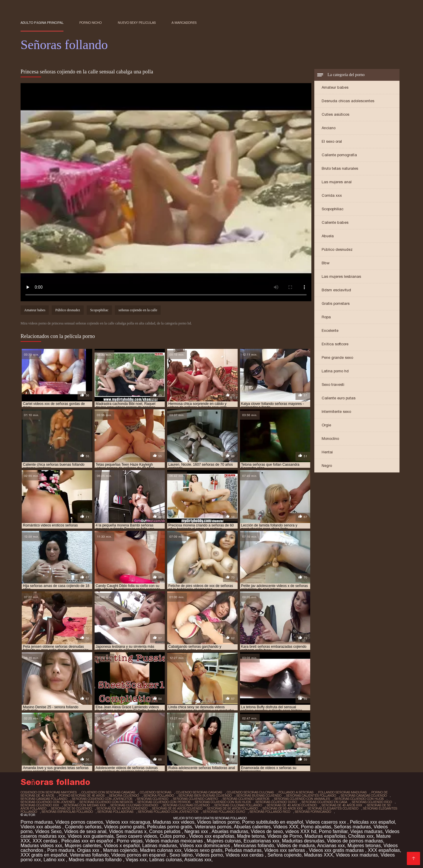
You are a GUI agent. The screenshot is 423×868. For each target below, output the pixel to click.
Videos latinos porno (218, 822)
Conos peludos (166, 831)
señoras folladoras (115, 812)
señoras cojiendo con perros (164, 802)
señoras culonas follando (238, 805)
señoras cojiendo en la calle (138, 310)
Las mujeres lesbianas (341, 276)
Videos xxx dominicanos (205, 846)
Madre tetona (251, 836)
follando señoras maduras (342, 792)
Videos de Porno (285, 836)
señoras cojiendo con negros (106, 802)
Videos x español (122, 846)
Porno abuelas (316, 827)
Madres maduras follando (96, 860)
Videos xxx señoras (285, 850)
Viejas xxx (136, 860)
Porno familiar (333, 831)
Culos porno (173, 836)
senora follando (159, 795)
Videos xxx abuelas (41, 827)
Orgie (326, 425)
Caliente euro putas (339, 398)
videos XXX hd (301, 831)
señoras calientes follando (311, 795)
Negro (327, 466)
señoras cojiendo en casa (324, 802)
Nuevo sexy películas (137, 23)
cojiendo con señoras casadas (108, 792)
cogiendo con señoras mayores (49, 792)
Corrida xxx (332, 195)
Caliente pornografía (339, 155)
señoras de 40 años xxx (342, 805)
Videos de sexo (267, 831)
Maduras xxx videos (173, 822)
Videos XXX (286, 827)
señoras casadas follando (44, 799)
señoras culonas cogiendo (134, 805)
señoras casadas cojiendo (364, 795)
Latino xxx (55, 860)
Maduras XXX (319, 855)
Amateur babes (335, 87)
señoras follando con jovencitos (168, 812)
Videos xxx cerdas (245, 855)
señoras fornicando (313, 812)
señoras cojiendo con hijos (359, 799)
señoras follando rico (270, 812)
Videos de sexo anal (85, 831)
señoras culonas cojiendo (186, 805)
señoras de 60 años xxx (283, 808)
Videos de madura (296, 846)
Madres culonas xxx (161, 850)
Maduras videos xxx (41, 846)
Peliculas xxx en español (88, 841)
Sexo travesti (333, 385)
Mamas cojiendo (120, 850)
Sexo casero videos (137, 836)
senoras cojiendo (153, 799)
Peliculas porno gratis (170, 827)
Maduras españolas (325, 836)
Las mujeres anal (337, 182)
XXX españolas (384, 850)
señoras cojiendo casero (195, 799)
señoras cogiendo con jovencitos (102, 799)
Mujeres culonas (224, 841)
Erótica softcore (335, 344)
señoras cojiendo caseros (246, 799)
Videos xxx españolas (211, 836)
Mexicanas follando (254, 846)
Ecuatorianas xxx (261, 841)
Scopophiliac (333, 209)
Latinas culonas (166, 860)
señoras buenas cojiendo (259, 795)
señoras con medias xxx (85, 805)
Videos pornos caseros (79, 822)
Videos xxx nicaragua (128, 822)
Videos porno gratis (124, 827)
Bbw (326, 263)
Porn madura (61, 850)
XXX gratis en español (44, 855)
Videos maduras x (128, 831)
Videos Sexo (48, 831)
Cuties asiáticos (335, 114)
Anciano (329, 128)
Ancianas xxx (331, 846)
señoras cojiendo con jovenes (48, 802)
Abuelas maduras (230, 831)
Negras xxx (197, 831)
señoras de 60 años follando (233, 808)
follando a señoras (296, 792)
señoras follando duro (224, 812)
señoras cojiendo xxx (40, 805)
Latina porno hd (335, 371)
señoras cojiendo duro (276, 802)
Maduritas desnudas (303, 841)
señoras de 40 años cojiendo (292, 805)
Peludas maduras (243, 850)
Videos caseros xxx (326, 822)
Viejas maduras (366, 831)
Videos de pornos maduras (355, 841)
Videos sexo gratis (203, 850)
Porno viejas (130, 841)
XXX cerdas (46, 841)
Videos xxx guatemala (90, 836)
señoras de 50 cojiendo (72, 808)
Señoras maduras (352, 827)
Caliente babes (335, 222)
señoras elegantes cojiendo (333, 808)
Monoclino (330, 439)
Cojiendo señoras (83, 827)
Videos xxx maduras (357, 855)
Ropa (326, 317)
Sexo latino (181, 855)
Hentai (327, 452)
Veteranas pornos (213, 827)
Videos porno (209, 855)
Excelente (330, 330)
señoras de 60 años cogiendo (122, 808)
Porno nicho (90, 23)
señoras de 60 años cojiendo (177, 808)
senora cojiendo (124, 795)
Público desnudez (337, 249)
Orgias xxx (89, 850)
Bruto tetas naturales (340, 168)
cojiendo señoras (156, 792)
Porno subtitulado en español (272, 822)
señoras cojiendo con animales (302, 799)
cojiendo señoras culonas (250, 792)
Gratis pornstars (336, 303)
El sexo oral (332, 141)
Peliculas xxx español (372, 822)
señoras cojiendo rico (372, 802)
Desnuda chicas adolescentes (348, 101)
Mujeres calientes (83, 846)
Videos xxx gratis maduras (337, 850)
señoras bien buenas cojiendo (205, 795)
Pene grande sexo (337, 358)
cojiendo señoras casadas (199, 792)
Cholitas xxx (361, 836)
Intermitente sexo (336, 412)
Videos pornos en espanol (139, 855)
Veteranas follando (89, 855)
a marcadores (184, 23)
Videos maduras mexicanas (175, 841)
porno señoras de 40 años (82, 795)
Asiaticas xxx (198, 860)
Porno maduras (37, 822)
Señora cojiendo (285, 855)
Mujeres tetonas (364, 846)
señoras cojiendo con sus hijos (223, 802)
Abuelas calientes (252, 827)
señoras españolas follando (67, 812)
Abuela (328, 236)
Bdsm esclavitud (336, 290)
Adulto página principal (42, 23)
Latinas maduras (160, 846)
